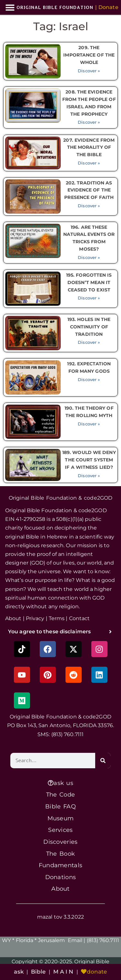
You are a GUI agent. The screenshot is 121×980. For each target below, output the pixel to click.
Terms (57, 618)
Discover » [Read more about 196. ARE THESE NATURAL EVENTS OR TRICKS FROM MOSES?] (89, 258)
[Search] (103, 761)
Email (75, 940)
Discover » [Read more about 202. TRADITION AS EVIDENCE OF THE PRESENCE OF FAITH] (89, 206)
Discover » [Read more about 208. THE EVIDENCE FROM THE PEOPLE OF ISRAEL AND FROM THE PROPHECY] (89, 122)
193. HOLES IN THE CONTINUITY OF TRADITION (89, 327)
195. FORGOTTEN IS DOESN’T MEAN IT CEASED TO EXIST (89, 282)
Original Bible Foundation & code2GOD (60, 498)
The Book (60, 854)
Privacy (35, 618)
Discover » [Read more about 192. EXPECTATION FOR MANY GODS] (89, 380)
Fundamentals (61, 865)
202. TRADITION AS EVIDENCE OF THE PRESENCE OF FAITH (89, 190)
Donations (61, 877)
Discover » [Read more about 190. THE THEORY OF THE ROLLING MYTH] (89, 424)
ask (19, 972)
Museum (61, 818)
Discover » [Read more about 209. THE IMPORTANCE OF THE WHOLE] (89, 71)
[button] (10, 7)
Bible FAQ (60, 806)
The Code (60, 794)
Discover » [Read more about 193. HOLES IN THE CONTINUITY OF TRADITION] (89, 342)
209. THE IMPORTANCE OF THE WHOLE (89, 55)
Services (60, 830)
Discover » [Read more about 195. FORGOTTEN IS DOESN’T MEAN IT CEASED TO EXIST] (89, 298)
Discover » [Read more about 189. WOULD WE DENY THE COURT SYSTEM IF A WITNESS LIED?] (89, 476)
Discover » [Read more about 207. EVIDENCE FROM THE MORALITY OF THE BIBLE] (89, 163)
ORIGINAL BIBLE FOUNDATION (55, 7)
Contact (80, 618)
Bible (38, 972)
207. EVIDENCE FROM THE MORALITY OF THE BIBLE (89, 147)
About (13, 618)
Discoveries (60, 842)
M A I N (63, 972)
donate (94, 972)
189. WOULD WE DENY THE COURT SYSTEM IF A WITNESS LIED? (89, 460)
